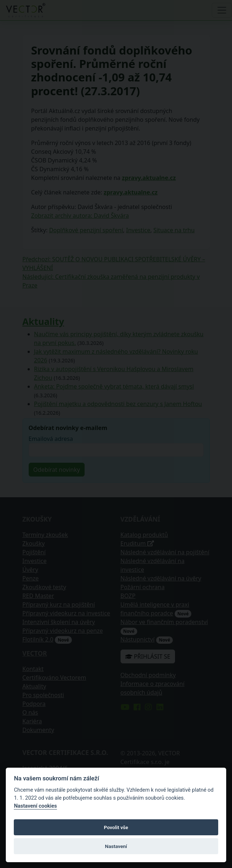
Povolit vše (116, 827)
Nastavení (116, 846)
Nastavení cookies (35, 806)
